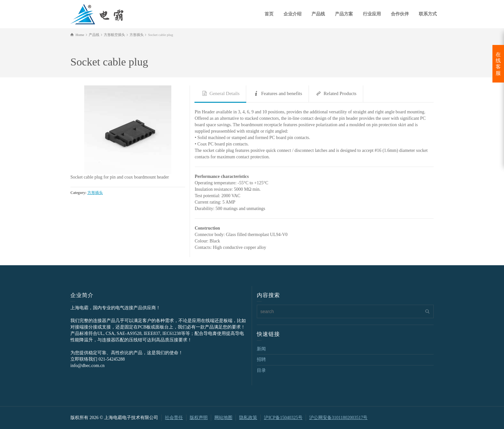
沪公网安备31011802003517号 (338, 418)
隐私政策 (248, 418)
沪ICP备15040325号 (283, 418)
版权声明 (199, 418)
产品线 (318, 14)
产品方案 (344, 14)
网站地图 (223, 418)
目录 (261, 370)
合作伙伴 (400, 14)
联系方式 (428, 14)
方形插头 (95, 193)
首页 (269, 14)
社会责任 (174, 418)
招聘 (261, 359)
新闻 (261, 349)
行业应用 (372, 14)
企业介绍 (292, 14)
